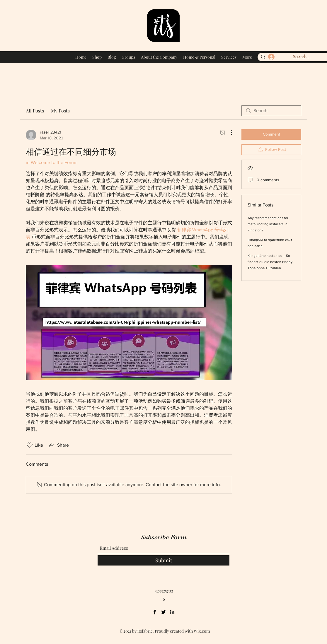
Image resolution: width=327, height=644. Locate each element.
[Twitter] (163, 612)
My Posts (60, 111)
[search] (271, 111)
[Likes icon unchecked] (30, 445)
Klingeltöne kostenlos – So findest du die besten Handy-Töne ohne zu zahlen (271, 262)
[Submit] (163, 560)
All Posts (35, 111)
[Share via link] (58, 445)
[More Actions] (229, 133)
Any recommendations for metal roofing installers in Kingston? (268, 224)
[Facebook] (155, 612)
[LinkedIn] (172, 612)
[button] (300, 56)
